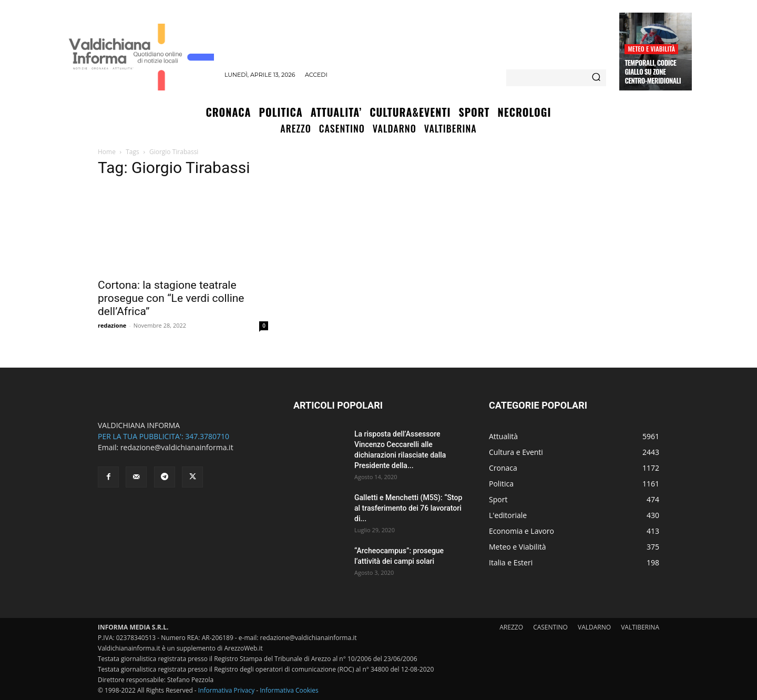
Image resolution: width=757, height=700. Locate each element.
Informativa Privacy (226, 690)
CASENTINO (550, 627)
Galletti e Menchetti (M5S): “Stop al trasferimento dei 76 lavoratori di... (408, 508)
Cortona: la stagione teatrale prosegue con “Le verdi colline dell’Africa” (171, 298)
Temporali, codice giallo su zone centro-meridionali (653, 72)
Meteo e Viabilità (651, 49)
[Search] (596, 78)
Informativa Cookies (289, 690)
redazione (112, 325)
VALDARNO (594, 627)
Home (107, 152)
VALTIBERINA (640, 627)
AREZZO (511, 627)
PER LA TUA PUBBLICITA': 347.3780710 (163, 436)
